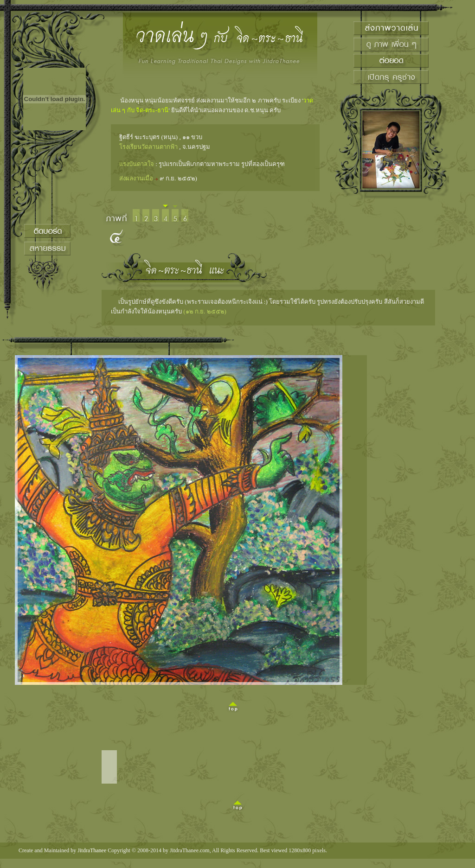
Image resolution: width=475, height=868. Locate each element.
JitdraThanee (92, 850)
